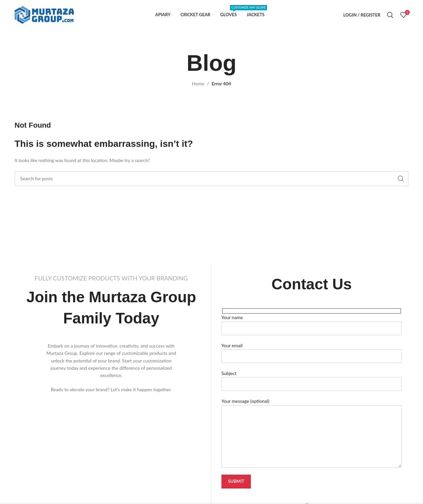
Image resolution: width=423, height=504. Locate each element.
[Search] (390, 15)
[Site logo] (44, 14)
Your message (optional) (312, 418)
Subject (312, 378)
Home (198, 84)
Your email (312, 351)
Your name (312, 322)
